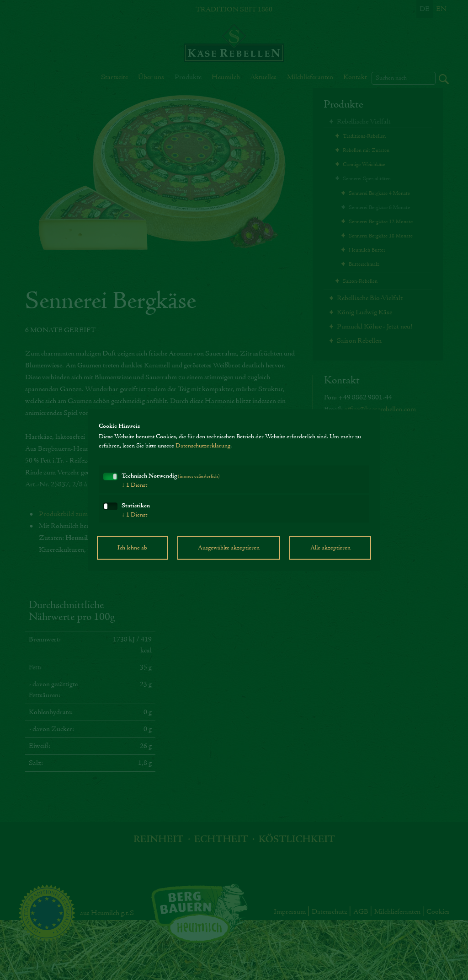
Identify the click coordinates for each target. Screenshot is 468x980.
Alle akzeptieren (330, 548)
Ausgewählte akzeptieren (229, 548)
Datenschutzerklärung (203, 446)
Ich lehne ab (132, 548)
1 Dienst (134, 485)
